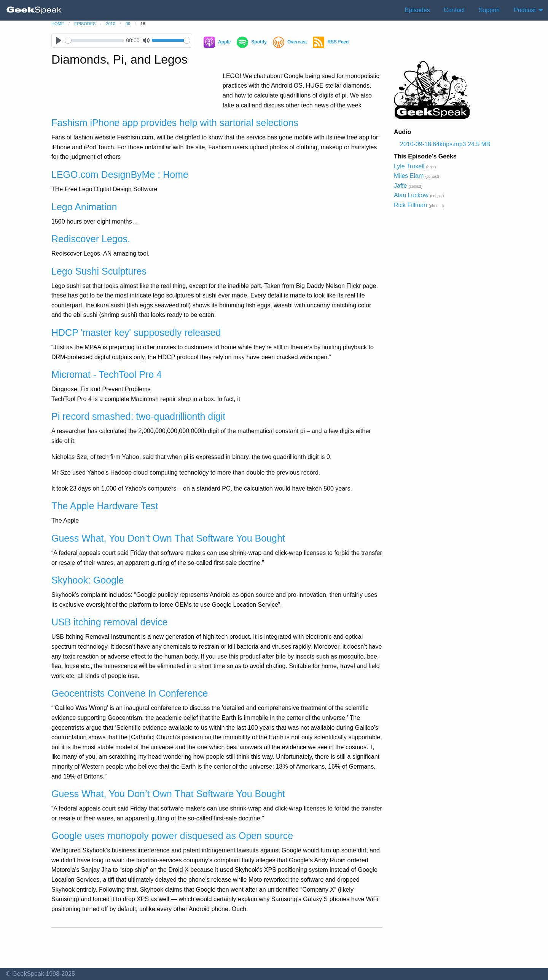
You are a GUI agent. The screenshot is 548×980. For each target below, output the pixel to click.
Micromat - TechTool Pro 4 (107, 374)
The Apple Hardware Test (105, 506)
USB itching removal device (110, 622)
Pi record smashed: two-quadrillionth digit (138, 416)
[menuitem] (34, 10)
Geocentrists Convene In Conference (130, 693)
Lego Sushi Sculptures (99, 271)
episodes (85, 24)
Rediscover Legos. (91, 239)
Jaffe (400, 186)
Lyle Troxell (409, 166)
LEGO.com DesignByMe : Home (120, 174)
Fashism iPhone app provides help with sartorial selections (175, 123)
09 (128, 24)
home (58, 24)
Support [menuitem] (489, 10)
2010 (110, 24)
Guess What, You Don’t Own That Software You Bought (168, 538)
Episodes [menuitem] (417, 10)
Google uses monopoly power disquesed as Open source (172, 836)
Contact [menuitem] (454, 10)
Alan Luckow (411, 195)
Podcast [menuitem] (525, 10)
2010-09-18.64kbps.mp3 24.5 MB (445, 144)
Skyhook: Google (88, 580)
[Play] (58, 41)
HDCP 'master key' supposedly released (136, 333)
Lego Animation (84, 207)
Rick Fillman (410, 205)
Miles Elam (409, 176)
